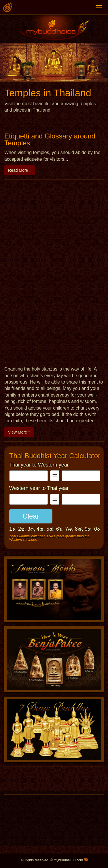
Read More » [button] (20, 170)
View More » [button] (19, 432)
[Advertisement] (54, 244)
